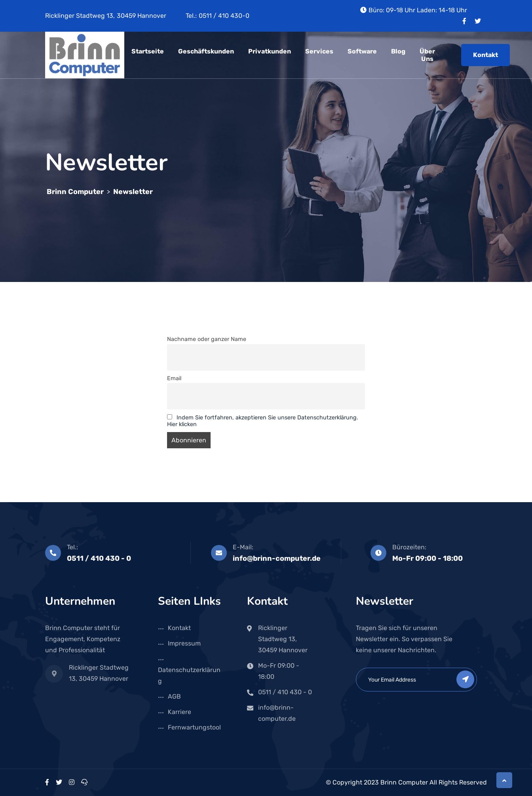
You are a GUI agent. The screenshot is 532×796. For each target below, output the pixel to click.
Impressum (184, 643)
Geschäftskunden (206, 51)
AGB (174, 696)
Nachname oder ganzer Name (207, 339)
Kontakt (485, 55)
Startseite (148, 51)
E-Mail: (243, 547)
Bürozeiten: (409, 547)
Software (362, 51)
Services (319, 51)
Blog (398, 51)
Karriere (180, 712)
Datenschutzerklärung (189, 675)
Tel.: (72, 547)
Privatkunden (270, 51)
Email (174, 378)
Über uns (427, 55)
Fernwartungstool (194, 727)
